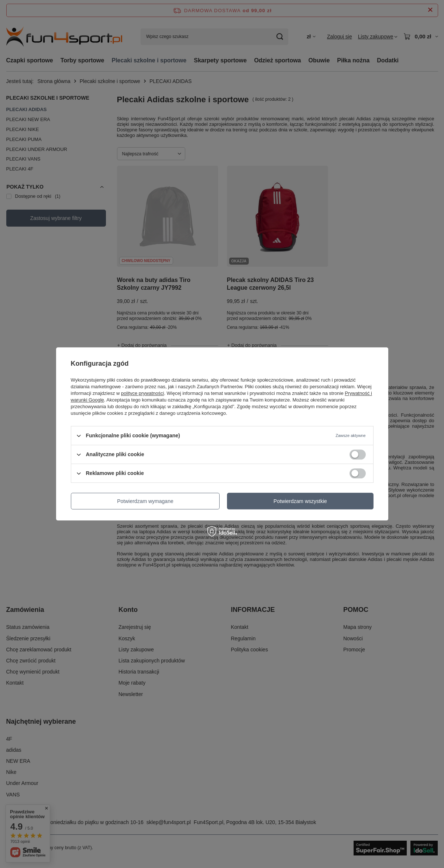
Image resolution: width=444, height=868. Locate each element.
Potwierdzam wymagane (145, 501)
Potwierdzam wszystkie (300, 501)
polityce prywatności (142, 393)
